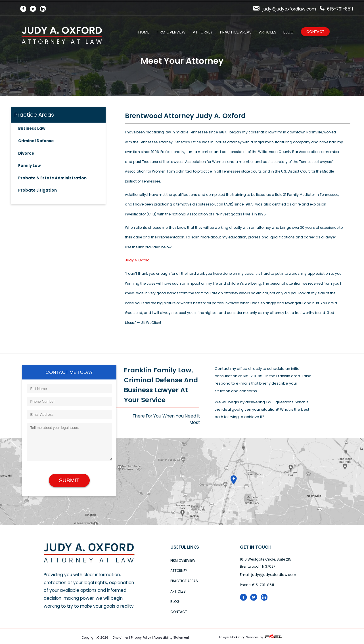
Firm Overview (171, 32)
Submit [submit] (69, 480)
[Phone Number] (69, 401)
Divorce (26, 153)
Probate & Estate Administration (52, 178)
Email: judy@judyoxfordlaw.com (268, 575)
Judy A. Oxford (137, 260)
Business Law (32, 128)
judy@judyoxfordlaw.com (284, 9)
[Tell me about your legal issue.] (69, 442)
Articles (268, 32)
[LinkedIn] (45, 9)
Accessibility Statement (171, 637)
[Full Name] (69, 389)
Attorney (203, 32)
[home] (89, 561)
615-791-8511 (336, 9)
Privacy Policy (141, 637)
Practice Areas (236, 32)
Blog (288, 32)
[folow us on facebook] (245, 600)
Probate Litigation (37, 190)
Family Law (30, 166)
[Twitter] (35, 9)
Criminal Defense (36, 141)
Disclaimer (120, 637)
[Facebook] (25, 9)
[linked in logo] (265, 600)
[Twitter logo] (255, 600)
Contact (315, 32)
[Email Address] (69, 415)
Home (144, 32)
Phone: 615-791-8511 (257, 585)
